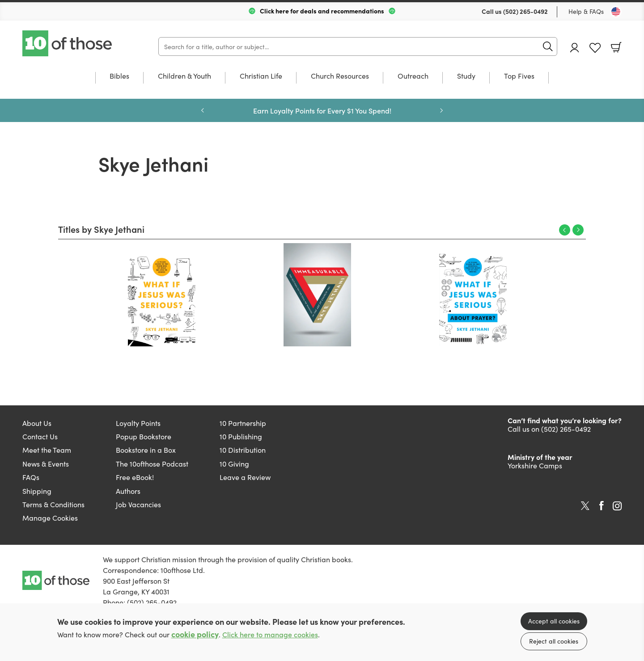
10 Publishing (241, 436)
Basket (616, 47)
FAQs (31, 477)
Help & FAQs (586, 11)
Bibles (119, 76)
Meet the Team (47, 450)
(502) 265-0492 (525, 11)
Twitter (585, 506)
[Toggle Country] (616, 12)
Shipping (37, 491)
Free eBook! (135, 477)
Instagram (617, 506)
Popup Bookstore (144, 436)
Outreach (413, 76)
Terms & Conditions (53, 504)
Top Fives (519, 76)
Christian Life (261, 76)
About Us (37, 423)
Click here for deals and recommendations (322, 11)
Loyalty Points (138, 423)
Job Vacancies (138, 504)
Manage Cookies (50, 518)
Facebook (602, 506)
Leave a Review (245, 477)
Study (466, 76)
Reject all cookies (554, 641)
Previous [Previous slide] (203, 110)
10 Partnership (243, 423)
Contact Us (40, 436)
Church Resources (340, 76)
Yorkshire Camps (535, 465)
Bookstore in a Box (146, 450)
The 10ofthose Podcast (152, 463)
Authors (128, 491)
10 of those (68, 43)
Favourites (595, 48)
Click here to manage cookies (270, 634)
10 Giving (234, 463)
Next (578, 230)
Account (575, 48)
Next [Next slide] (441, 110)
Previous (565, 230)
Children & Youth (184, 76)
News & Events (46, 463)
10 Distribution (243, 450)
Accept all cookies (554, 621)
